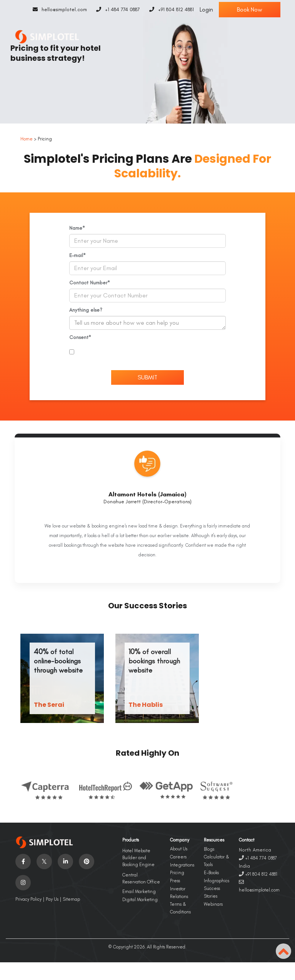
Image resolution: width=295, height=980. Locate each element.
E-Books (211, 873)
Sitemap (71, 899)
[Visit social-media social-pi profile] (87, 861)
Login (206, 10)
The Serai (49, 705)
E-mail (76, 255)
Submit (147, 377)
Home (27, 139)
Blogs (209, 849)
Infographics (217, 881)
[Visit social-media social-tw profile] (44, 861)
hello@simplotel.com (58, 10)
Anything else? (86, 310)
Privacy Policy (28, 899)
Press (175, 881)
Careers (178, 857)
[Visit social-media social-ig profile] (23, 883)
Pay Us (52, 899)
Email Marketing (139, 892)
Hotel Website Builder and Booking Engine (138, 858)
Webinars (213, 904)
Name (76, 228)
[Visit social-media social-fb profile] (23, 861)
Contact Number (88, 283)
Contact (247, 840)
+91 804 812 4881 (170, 10)
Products (131, 840)
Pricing (177, 873)
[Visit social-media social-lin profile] (65, 861)
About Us (179, 849)
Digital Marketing (140, 900)
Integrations (182, 865)
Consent (79, 337)
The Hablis (146, 705)
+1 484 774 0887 (116, 10)
